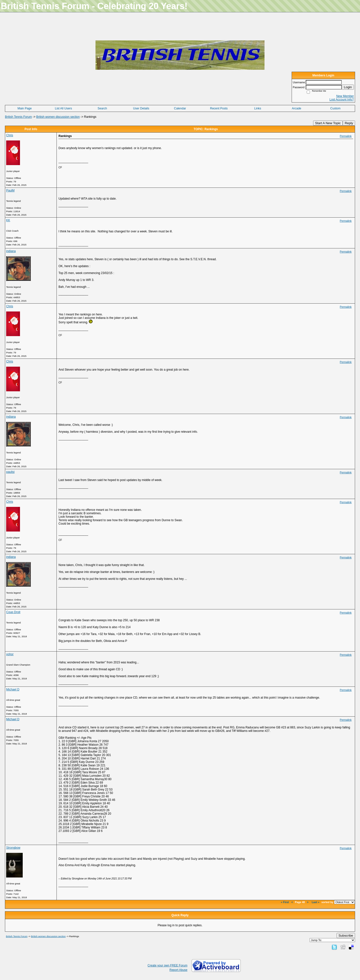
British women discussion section (58, 117)
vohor (10, 654)
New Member (345, 96)
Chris (10, 135)
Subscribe (346, 936)
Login (348, 87)
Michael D (13, 689)
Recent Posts (219, 108)
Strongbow (13, 848)
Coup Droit (13, 612)
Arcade (297, 108)
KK (8, 220)
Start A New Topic (328, 123)
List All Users (63, 108)
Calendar (180, 108)
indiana (11, 251)
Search (102, 108)
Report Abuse (179, 970)
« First (285, 902)
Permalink (346, 136)
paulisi (10, 472)
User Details (141, 108)
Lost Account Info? (342, 100)
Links (258, 108)
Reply (349, 123)
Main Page (25, 108)
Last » (315, 902)
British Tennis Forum (18, 117)
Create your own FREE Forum (167, 965)
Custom (335, 108)
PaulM (10, 190)
